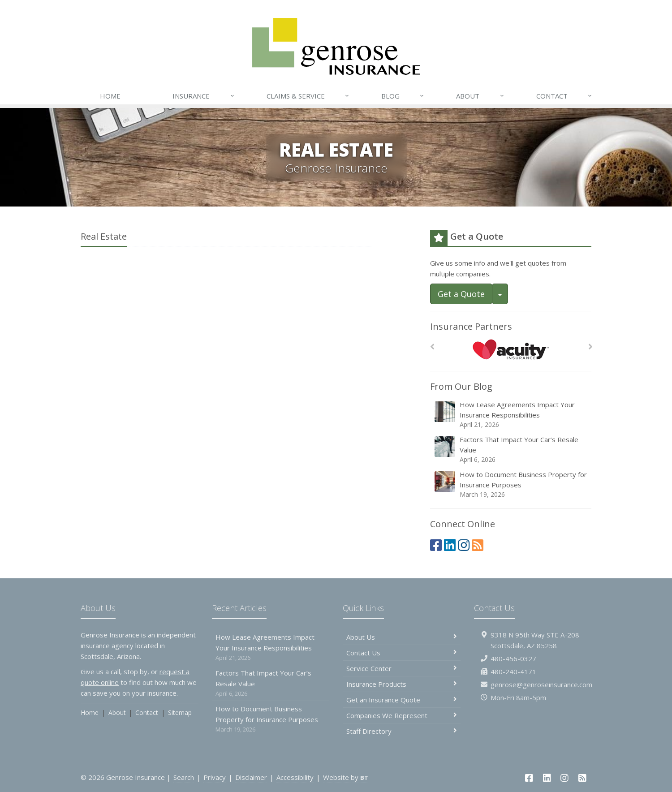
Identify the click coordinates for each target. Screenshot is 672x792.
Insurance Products (402, 684)
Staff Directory (402, 731)
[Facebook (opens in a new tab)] (436, 545)
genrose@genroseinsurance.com (541, 684)
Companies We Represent (402, 715)
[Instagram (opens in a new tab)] (464, 545)
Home (110, 96)
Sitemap (180, 712)
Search (184, 777)
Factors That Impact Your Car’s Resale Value (511, 450)
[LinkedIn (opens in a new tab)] (450, 545)
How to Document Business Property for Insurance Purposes (511, 484)
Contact (564, 96)
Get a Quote (461, 294)
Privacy (215, 777)
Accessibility (295, 777)
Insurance (204, 96)
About (480, 96)
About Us (402, 637)
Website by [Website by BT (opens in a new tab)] (346, 777)
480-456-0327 (513, 659)
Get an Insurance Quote (402, 700)
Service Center (402, 668)
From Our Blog (461, 386)
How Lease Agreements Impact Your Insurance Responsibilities (511, 415)
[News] (478, 545)
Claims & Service (308, 96)
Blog (403, 96)
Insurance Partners (471, 326)
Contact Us (402, 653)
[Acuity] (511, 349)
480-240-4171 (513, 671)
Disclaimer (251, 777)
